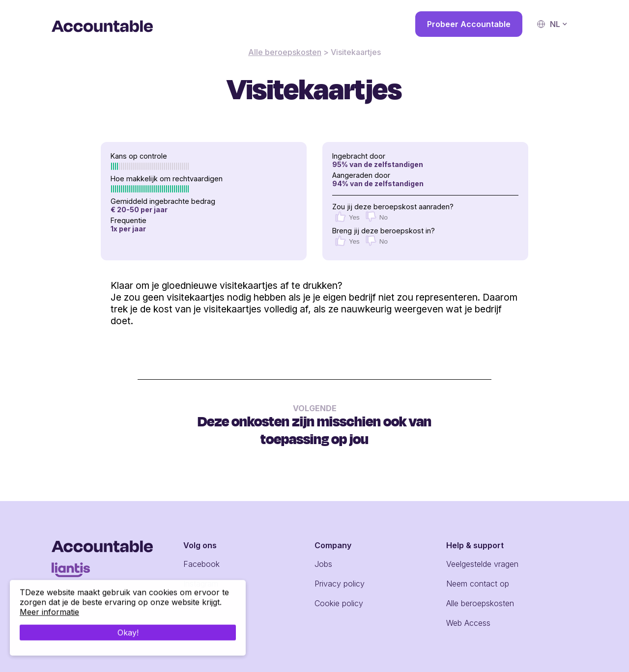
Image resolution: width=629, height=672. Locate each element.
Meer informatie (49, 626)
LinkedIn (198, 603)
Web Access (468, 623)
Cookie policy (339, 603)
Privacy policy (340, 584)
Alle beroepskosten (285, 52)
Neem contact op (478, 584)
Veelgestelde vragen (482, 564)
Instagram (201, 584)
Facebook (201, 564)
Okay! (128, 646)
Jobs (323, 564)
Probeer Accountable (469, 24)
